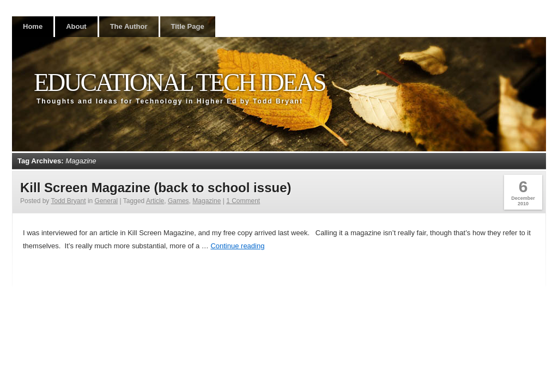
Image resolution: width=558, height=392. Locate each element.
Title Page (188, 26)
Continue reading (237, 246)
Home (33, 26)
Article (155, 201)
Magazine (207, 201)
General (107, 201)
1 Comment (243, 201)
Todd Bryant (69, 201)
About (76, 26)
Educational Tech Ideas (180, 82)
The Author (129, 26)
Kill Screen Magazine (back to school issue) (156, 188)
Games (178, 201)
